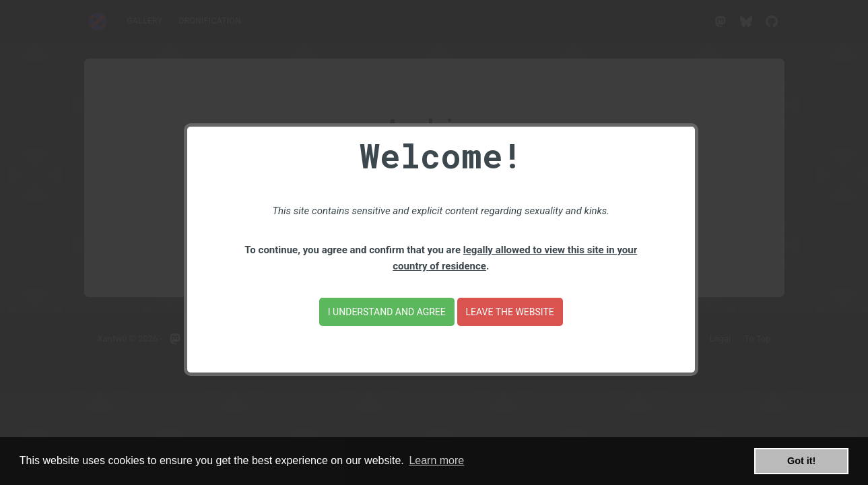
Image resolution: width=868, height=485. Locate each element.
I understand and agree (387, 312)
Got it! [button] (801, 461)
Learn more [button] (436, 460)
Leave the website (510, 312)
